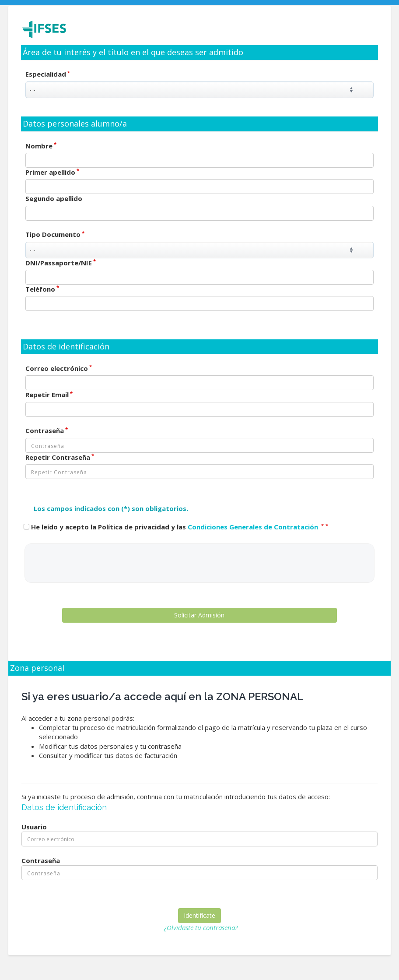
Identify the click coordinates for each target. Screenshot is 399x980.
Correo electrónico (59, 368)
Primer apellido (52, 172)
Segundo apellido (54, 198)
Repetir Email (49, 395)
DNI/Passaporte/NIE (61, 263)
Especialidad (48, 74)
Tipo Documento (55, 234)
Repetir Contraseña (60, 457)
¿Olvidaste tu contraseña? (201, 927)
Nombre (41, 146)
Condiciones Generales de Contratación (254, 527)
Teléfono (42, 289)
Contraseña (47, 430)
